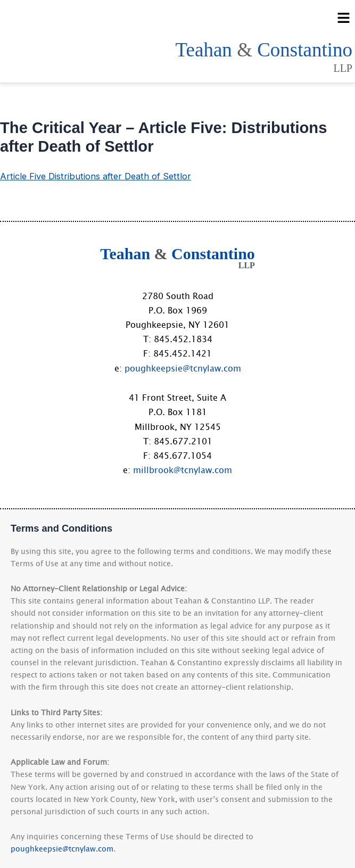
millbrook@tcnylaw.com (183, 469)
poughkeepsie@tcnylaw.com (183, 368)
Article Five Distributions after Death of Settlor (96, 176)
